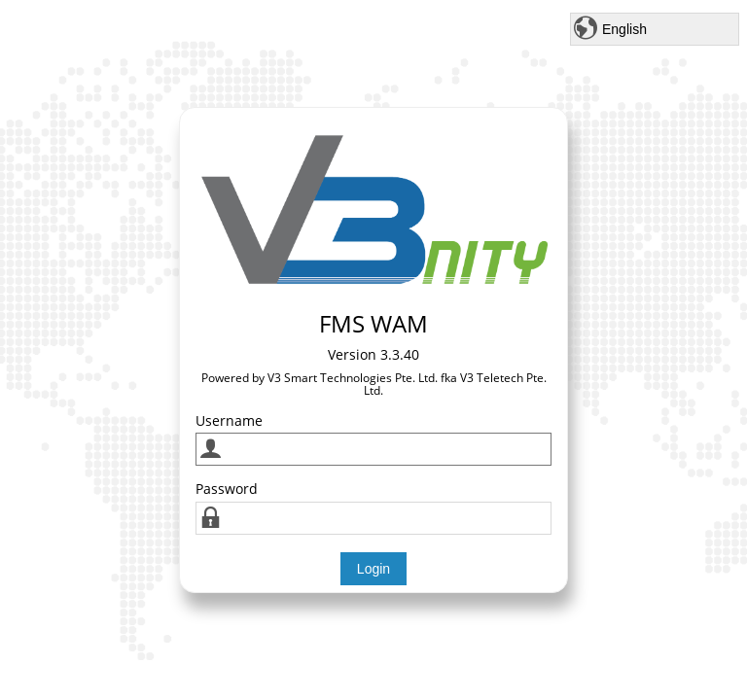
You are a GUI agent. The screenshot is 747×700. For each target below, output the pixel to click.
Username (229, 420)
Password (227, 489)
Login (373, 569)
